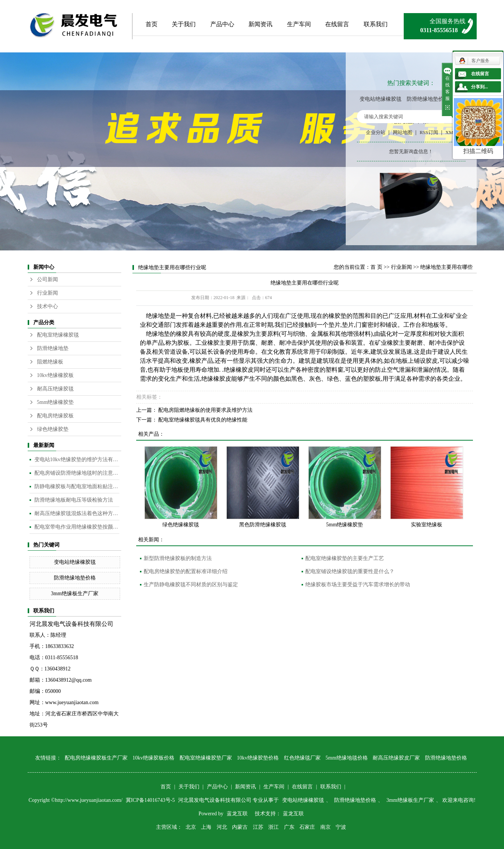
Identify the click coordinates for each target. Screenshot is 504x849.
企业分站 (376, 132)
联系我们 (376, 24)
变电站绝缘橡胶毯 (381, 99)
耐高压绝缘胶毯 (55, 389)
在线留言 (337, 24)
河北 (222, 827)
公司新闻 (48, 279)
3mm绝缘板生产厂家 (75, 594)
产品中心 (222, 24)
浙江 (274, 827)
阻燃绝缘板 (50, 362)
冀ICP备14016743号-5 (151, 800)
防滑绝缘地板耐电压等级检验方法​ (74, 500)
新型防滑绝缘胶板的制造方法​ (178, 558)
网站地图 (403, 132)
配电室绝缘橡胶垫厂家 (206, 758)
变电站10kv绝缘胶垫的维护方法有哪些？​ (77, 460)
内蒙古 (240, 827)
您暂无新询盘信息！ (411, 151)
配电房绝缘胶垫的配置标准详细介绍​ (186, 571)
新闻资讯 (260, 24)
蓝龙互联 (237, 814)
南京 (326, 827)
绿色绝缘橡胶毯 (181, 525)
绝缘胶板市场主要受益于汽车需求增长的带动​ (358, 585)
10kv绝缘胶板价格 (153, 758)
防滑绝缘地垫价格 (428, 99)
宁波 (341, 827)
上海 (206, 827)
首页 (152, 24)
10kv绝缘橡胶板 (55, 375)
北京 (191, 827)
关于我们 (184, 24)
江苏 (258, 827)
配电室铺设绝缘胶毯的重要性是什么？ (350, 571)
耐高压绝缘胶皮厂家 (396, 758)
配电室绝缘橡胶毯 (58, 335)
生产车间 (299, 24)
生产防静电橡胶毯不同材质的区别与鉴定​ (191, 585)
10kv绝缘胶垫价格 (258, 758)
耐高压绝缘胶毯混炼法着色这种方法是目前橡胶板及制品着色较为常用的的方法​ (77, 513)
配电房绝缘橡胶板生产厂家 (96, 758)
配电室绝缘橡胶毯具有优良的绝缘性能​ (203, 420)
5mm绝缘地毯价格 (347, 758)
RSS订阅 (429, 132)
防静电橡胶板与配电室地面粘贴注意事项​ (77, 486)
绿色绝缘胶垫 (53, 429)
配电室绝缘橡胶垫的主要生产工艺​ (345, 558)
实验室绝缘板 (427, 525)
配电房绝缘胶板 (55, 416)
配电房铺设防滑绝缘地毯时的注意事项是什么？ (77, 473)
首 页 (376, 267)
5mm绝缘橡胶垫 (56, 402)
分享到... (479, 87)
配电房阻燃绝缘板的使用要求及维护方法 (205, 410)
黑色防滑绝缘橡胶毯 (263, 525)
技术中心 (48, 306)
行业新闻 (48, 293)
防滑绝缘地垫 (53, 348)
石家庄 (307, 827)
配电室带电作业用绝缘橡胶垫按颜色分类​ (77, 527)
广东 (289, 827)
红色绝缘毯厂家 (302, 758)
